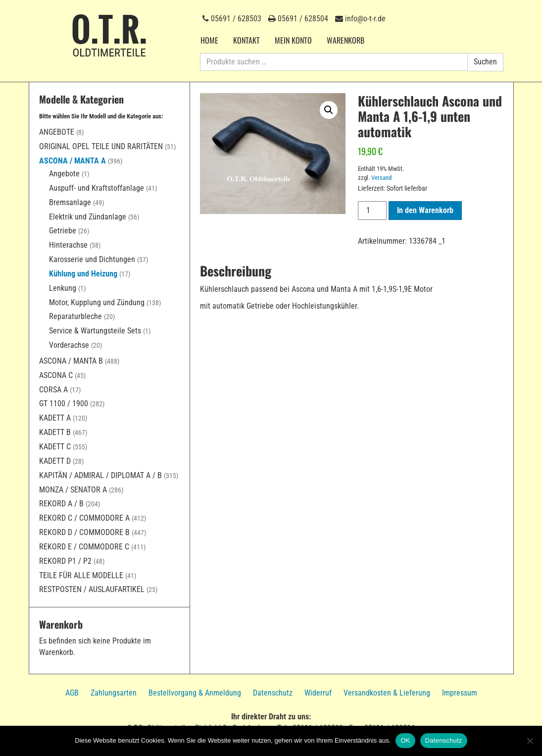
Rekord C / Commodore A (84, 518)
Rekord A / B (61, 504)
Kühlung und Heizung (83, 274)
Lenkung (63, 288)
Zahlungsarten (114, 693)
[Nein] (530, 741)
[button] (329, 110)
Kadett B (55, 432)
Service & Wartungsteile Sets (95, 331)
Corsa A (53, 390)
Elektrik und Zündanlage (88, 217)
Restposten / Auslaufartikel (92, 589)
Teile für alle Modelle (81, 575)
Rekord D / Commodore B (84, 532)
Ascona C (56, 375)
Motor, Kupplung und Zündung (97, 302)
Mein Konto (293, 40)
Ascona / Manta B (71, 361)
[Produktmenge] (372, 211)
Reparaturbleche (75, 316)
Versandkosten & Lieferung (387, 693)
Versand (381, 178)
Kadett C (55, 447)
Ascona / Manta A (73, 161)
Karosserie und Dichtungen (92, 259)
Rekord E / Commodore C (84, 547)
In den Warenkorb (425, 210)
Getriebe (63, 231)
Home (209, 40)
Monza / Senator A (73, 490)
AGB (72, 693)
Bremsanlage (70, 202)
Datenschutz (273, 693)
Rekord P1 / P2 (65, 561)
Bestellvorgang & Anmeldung (195, 693)
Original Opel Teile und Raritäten (101, 146)
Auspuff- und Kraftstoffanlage (97, 188)
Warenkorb (345, 40)
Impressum (460, 693)
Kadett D (55, 461)
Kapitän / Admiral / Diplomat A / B (100, 475)
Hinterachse (68, 245)
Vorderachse (69, 345)
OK (405, 740)
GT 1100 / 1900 (64, 404)
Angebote (57, 132)
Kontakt (246, 40)
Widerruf (318, 693)
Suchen (485, 62)
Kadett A (55, 418)
